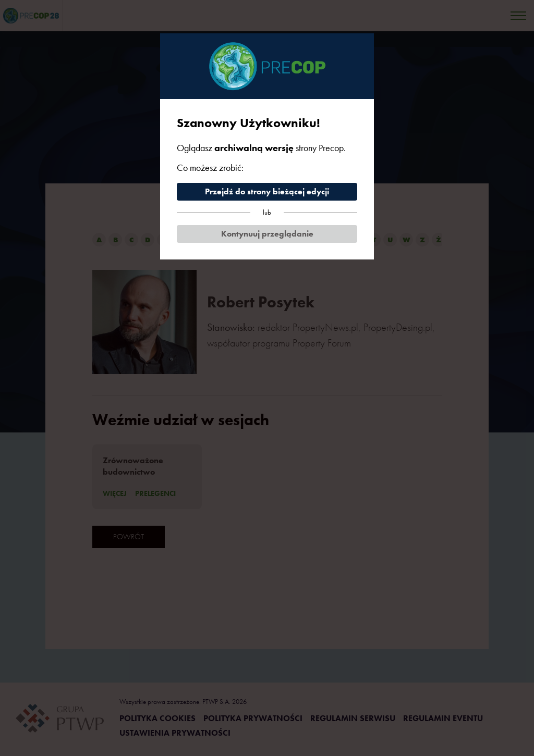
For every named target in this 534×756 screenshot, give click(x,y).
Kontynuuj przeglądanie (267, 234)
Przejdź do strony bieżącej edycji (267, 191)
